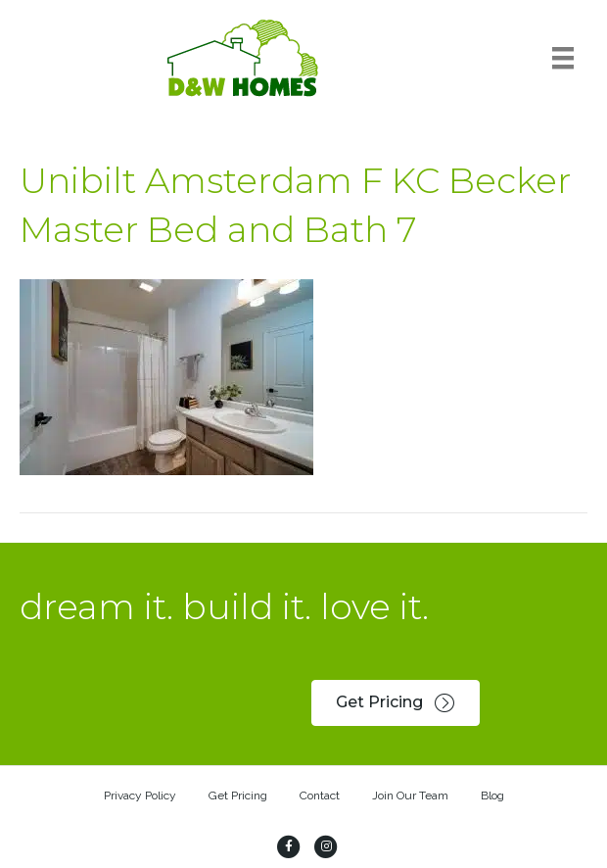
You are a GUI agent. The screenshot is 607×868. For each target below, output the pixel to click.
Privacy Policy (140, 796)
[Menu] (563, 58)
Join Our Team (410, 796)
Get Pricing (238, 796)
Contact (320, 796)
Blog (492, 796)
